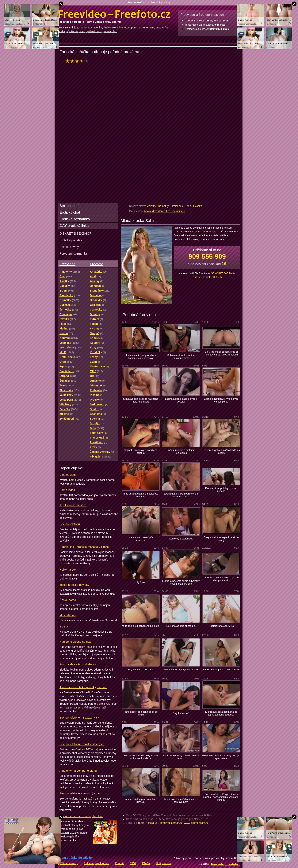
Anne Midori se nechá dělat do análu (141, 713)
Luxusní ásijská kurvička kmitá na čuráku (221, 451)
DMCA (146, 863)
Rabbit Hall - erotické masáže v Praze (84, 547)
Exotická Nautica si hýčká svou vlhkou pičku (221, 400)
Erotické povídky (160, 2)
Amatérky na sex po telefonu (78, 771)
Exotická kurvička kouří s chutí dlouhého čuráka (181, 495)
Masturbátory (68, 615)
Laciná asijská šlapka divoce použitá (181, 400)
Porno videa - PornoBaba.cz (78, 664)
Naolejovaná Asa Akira (221, 626)
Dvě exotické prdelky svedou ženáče (221, 490)
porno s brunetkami (143, 28)
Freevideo (67, 264)
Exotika (198, 206)
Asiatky (152, 206)
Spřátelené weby (68, 863)
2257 (133, 863)
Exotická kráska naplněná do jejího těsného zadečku (221, 713)
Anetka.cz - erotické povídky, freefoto (83, 687)
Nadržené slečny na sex (75, 642)
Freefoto (97, 264)
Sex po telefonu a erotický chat (80, 793)
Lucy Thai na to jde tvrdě (141, 669)
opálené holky (94, 31)
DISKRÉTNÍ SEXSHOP (75, 234)
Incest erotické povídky (74, 585)
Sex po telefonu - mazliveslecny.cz (82, 744)
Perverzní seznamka (73, 253)
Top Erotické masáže (73, 505)
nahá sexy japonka (91, 28)
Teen (188, 206)
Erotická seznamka (75, 219)
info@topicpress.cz (171, 823)
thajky (107, 28)
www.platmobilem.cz (196, 823)
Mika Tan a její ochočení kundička (141, 626)
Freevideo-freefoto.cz (226, 864)
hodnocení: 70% (78, 61)
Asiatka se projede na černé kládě (221, 669)
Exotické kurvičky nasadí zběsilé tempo (181, 757)
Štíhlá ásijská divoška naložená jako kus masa (141, 400)
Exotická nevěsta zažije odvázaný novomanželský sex (181, 582)
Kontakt (120, 863)
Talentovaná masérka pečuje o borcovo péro (181, 800)
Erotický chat (70, 212)
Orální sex (177, 206)
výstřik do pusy (75, 31)
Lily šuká (141, 582)
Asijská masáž (181, 713)
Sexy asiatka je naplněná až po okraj (221, 539)
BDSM (64, 626)
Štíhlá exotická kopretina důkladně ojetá (181, 357)
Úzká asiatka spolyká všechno (181, 669)
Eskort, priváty (69, 247)
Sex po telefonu (137, 2)
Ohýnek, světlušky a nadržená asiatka (141, 451)
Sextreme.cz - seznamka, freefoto (81, 816)
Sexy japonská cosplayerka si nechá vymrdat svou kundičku (221, 353)
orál (158, 28)
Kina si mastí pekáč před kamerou (141, 539)
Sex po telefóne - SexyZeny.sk (79, 717)
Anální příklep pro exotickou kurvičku (141, 800)
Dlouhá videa (68, 475)
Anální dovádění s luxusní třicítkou (164, 211)
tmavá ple (110, 31)
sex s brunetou (121, 28)
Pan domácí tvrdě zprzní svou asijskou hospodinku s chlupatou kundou (221, 797)
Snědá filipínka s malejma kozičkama (181, 451)
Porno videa (67, 490)
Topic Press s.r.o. (148, 823)
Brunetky (163, 206)
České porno (68, 600)
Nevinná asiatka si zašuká (181, 626)
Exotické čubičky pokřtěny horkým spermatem (221, 757)
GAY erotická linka (74, 226)
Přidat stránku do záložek (75, 858)
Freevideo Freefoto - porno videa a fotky (114, 14)
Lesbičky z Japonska (181, 539)
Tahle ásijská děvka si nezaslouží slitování (141, 495)
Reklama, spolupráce (96, 863)
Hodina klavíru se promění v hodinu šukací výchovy (141, 357)
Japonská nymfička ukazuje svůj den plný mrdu (221, 579)
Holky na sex (68, 570)
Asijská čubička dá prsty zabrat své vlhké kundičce (141, 757)
